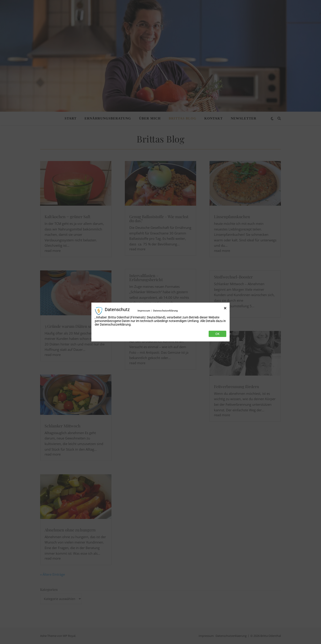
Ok (217, 334)
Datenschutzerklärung (165, 311)
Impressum (144, 311)
